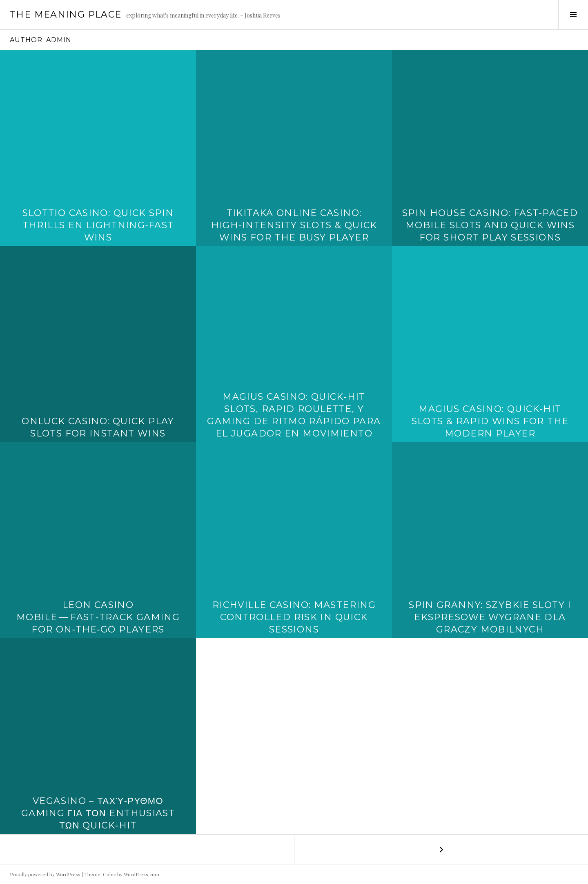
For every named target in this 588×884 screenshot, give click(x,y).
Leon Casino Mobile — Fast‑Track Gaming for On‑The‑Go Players (98, 617)
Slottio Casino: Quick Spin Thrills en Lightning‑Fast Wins (98, 225)
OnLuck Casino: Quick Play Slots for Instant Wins (98, 427)
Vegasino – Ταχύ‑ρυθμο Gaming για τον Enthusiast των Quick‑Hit (98, 813)
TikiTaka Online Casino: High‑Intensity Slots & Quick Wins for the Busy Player (294, 225)
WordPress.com (141, 874)
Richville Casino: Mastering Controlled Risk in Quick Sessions (294, 617)
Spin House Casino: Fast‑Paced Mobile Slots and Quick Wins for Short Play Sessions (490, 225)
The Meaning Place (66, 14)
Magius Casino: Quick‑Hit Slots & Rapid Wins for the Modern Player (490, 421)
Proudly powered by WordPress (45, 874)
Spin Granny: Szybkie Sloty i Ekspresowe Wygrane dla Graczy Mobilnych (490, 617)
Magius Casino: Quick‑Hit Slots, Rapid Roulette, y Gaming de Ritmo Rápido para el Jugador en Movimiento (294, 415)
